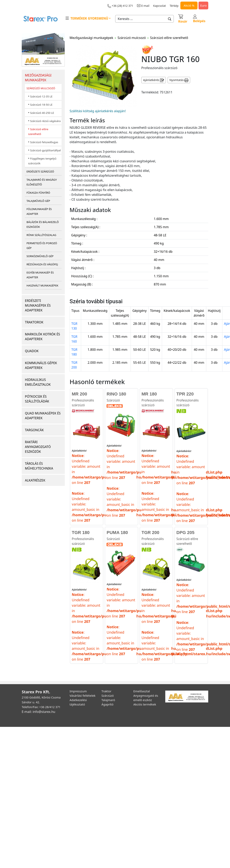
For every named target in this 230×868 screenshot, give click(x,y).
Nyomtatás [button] (179, 80)
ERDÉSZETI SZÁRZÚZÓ (40, 171)
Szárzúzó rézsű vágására (45, 121)
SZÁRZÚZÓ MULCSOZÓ (41, 88)
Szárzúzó (113, 400)
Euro (203, 5)
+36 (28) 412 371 (120, 6)
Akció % (189, 5)
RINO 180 (116, 394)
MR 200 (79, 394)
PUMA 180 (117, 533)
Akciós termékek (145, 704)
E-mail (143, 6)
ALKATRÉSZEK (35, 480)
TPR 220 (185, 394)
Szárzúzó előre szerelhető (169, 38)
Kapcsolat (160, 6)
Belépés (199, 19)
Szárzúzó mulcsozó (132, 38)
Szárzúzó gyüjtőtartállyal (45, 150)
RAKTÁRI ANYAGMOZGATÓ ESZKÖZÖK (38, 447)
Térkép (174, 6)
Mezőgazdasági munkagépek (91, 38)
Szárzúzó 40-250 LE (42, 113)
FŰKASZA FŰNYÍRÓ (38, 193)
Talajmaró (108, 700)
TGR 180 (81, 533)
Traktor (106, 691)
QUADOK (32, 351)
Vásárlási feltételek (83, 696)
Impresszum (78, 691)
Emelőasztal (142, 691)
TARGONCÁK (34, 430)
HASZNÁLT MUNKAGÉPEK (42, 285)
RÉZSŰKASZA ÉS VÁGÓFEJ (42, 264)
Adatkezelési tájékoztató (78, 702)
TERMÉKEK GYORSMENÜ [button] (86, 18)
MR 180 (149, 394)
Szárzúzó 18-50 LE (41, 105)
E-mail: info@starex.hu (38, 712)
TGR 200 (150, 533)
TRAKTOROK (34, 322)
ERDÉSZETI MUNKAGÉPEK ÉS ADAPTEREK (38, 305)
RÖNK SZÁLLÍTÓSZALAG (41, 235)
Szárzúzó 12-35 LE (41, 96)
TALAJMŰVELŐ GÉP (38, 201)
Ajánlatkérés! (79, 451)
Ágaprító (107, 704)
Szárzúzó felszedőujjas (44, 142)
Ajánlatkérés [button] (154, 80)
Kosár (183, 19)
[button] (170, 19)
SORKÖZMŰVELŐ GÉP (40, 256)
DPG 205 (185, 533)
